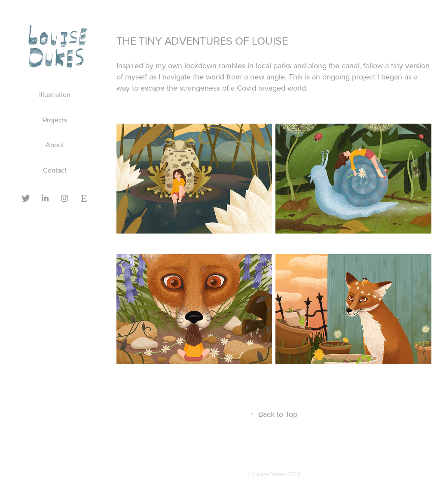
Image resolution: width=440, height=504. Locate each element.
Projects (55, 120)
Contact (55, 170)
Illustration (55, 94)
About (55, 145)
